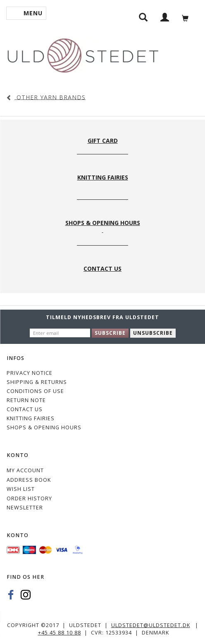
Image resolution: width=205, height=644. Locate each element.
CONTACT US (25, 409)
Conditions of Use (35, 391)
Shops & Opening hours (44, 427)
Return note (26, 400)
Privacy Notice (30, 373)
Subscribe (110, 333)
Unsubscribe (153, 333)
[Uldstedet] (83, 54)
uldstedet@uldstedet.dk (151, 625)
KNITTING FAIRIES (31, 418)
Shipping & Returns (37, 382)
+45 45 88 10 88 (60, 633)
